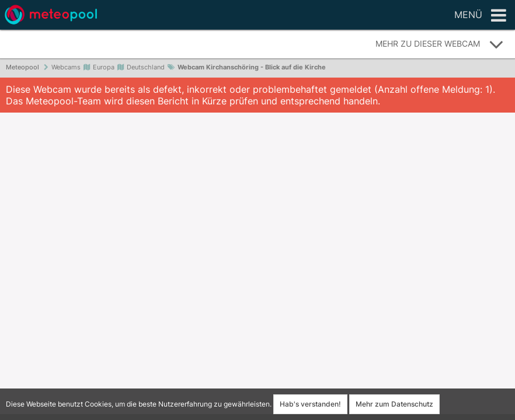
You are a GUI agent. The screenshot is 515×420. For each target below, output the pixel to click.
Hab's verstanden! (310, 404)
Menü (480, 16)
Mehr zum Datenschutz (394, 404)
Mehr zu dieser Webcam (440, 44)
